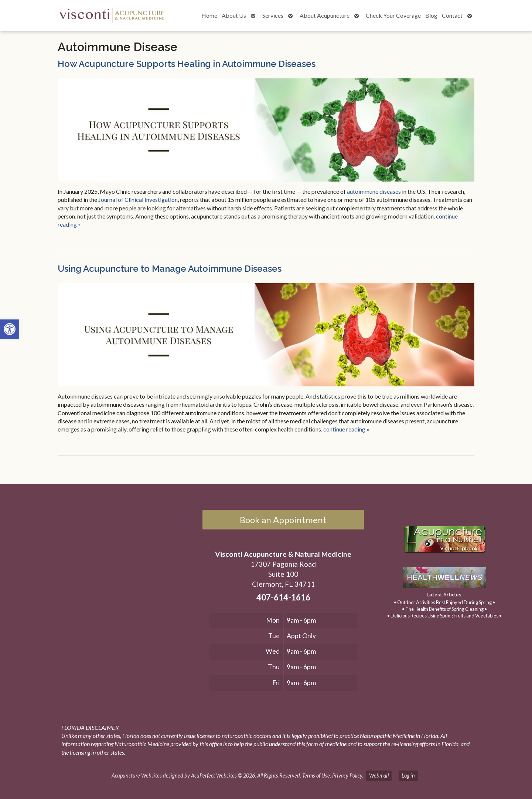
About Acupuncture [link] (325, 15)
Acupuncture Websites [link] (137, 776)
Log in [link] (408, 776)
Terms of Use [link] (316, 776)
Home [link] (209, 15)
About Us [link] (234, 15)
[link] (10, 329)
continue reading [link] (346, 429)
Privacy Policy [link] (347, 776)
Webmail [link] (379, 776)
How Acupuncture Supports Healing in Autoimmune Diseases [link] (187, 64)
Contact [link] (452, 15)
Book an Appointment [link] (283, 520)
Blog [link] (431, 15)
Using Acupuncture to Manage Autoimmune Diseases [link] (170, 269)
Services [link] (273, 15)
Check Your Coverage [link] (393, 15)
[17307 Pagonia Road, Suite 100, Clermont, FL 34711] (103, 586)
